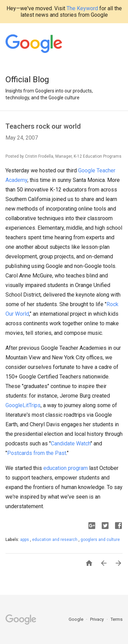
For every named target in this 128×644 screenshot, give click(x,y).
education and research (55, 540)
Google (76, 619)
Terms (117, 619)
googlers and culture (100, 540)
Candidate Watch (71, 443)
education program (66, 468)
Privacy (97, 619)
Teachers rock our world (43, 126)
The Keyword (82, 8)
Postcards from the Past (37, 453)
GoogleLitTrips (23, 405)
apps (25, 540)
